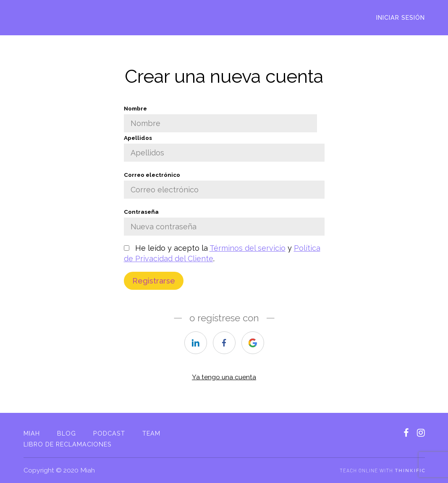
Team (151, 433)
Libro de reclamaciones (68, 444)
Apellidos (224, 148)
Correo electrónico (224, 185)
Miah (32, 433)
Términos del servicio (248, 248)
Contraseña (224, 222)
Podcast (109, 433)
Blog (67, 433)
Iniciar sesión (401, 17)
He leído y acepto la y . (222, 253)
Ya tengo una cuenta (224, 377)
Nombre (220, 119)
